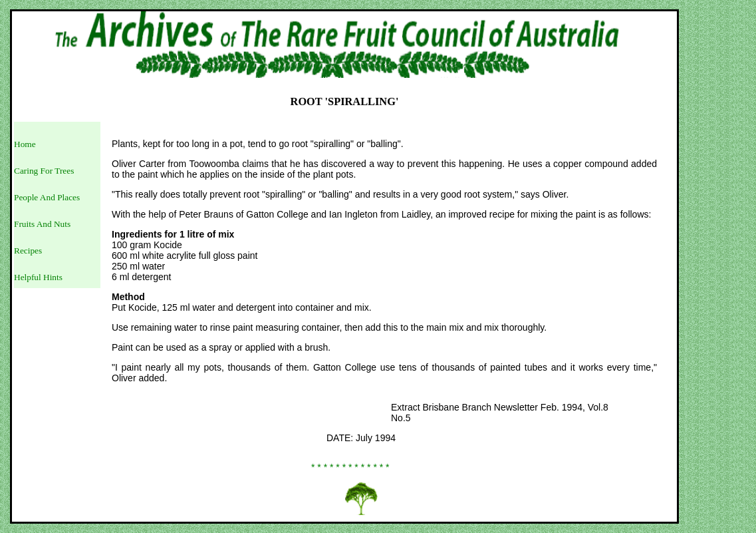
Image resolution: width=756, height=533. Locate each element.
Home (25, 144)
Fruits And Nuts (42, 224)
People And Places (47, 197)
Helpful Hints (38, 277)
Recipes (28, 251)
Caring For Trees (44, 171)
